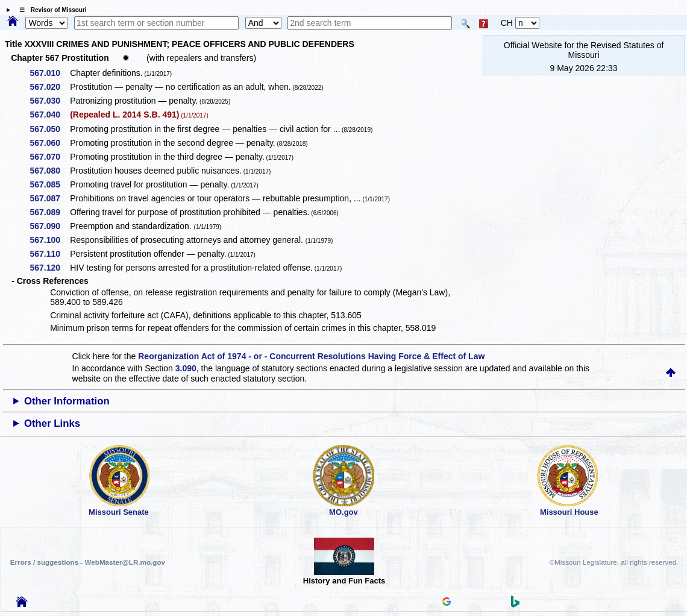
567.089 (49, 212)
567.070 (49, 157)
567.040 (49, 115)
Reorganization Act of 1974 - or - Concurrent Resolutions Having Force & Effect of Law (311, 356)
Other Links (52, 423)
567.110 (49, 254)
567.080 (49, 171)
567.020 (49, 87)
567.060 (49, 143)
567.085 (49, 184)
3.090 (186, 368)
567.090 (49, 226)
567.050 (49, 129)
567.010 (49, 73)
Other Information (67, 401)
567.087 (49, 198)
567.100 (49, 240)
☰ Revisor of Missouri (50, 10)
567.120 (49, 268)
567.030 (49, 101)
